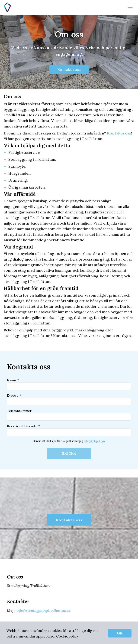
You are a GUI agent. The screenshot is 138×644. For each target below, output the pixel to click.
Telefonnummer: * (69, 415)
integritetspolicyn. (95, 441)
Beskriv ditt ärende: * (69, 430)
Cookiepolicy (67, 636)
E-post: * (69, 399)
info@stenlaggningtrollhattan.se (43, 610)
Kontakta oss (69, 69)
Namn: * (69, 384)
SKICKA (69, 453)
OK (120, 633)
